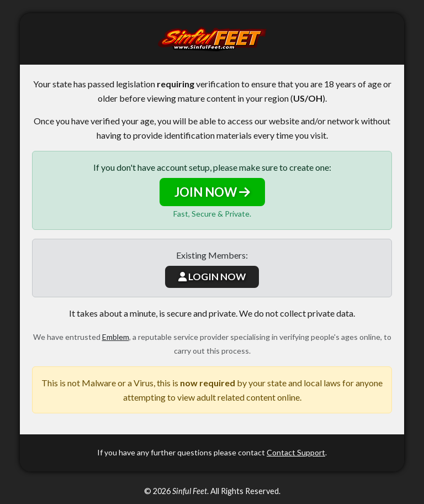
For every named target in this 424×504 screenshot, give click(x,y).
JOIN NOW (212, 192)
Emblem (116, 337)
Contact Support (296, 452)
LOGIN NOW (212, 277)
